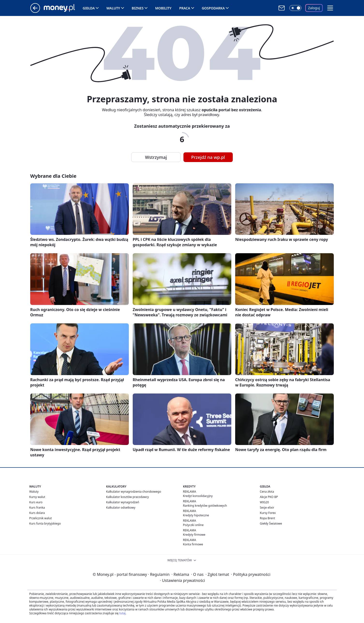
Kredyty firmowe (194, 535)
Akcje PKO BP (269, 497)
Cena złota (267, 492)
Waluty (113, 8)
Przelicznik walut (40, 518)
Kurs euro (36, 502)
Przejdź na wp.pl (208, 157)
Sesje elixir (267, 508)
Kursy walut (37, 497)
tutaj (122, 613)
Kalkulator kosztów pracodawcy (127, 497)
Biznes (138, 8)
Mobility (163, 8)
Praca (185, 8)
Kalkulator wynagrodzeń (123, 502)
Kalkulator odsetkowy (121, 508)
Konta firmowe (193, 544)
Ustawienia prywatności (182, 580)
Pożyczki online (193, 525)
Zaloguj (314, 8)
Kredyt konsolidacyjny (198, 496)
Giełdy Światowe (271, 523)
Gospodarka (213, 8)
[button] (330, 8)
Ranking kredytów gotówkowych (205, 506)
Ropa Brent (267, 518)
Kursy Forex (268, 513)
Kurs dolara (37, 513)
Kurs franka (37, 508)
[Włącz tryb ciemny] (295, 8)
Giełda (89, 8)
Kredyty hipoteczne (196, 515)
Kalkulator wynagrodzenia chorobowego (134, 492)
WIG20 (264, 502)
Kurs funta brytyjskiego (45, 523)
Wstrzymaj (156, 157)
